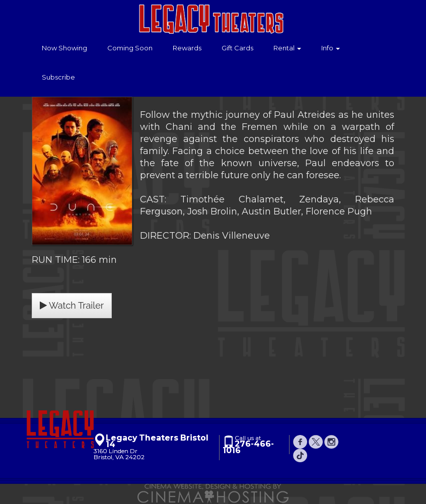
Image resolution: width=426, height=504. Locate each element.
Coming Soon (130, 48)
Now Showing (64, 48)
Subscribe (58, 77)
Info (331, 48)
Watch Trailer (72, 305)
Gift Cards (237, 48)
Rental (287, 48)
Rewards (187, 48)
